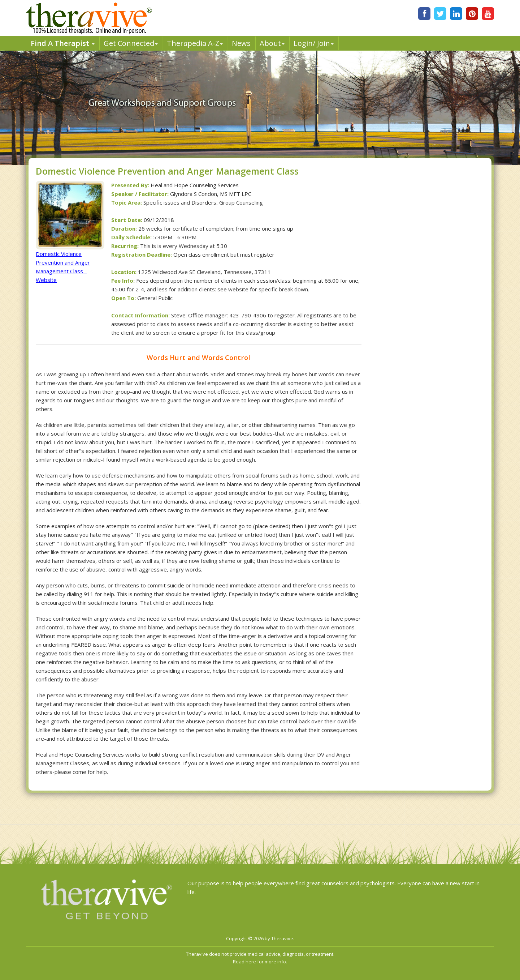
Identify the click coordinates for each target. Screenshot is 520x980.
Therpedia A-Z (195, 43)
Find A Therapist (63, 43)
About (272, 43)
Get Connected (131, 43)
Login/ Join (314, 43)
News (241, 43)
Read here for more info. (260, 962)
